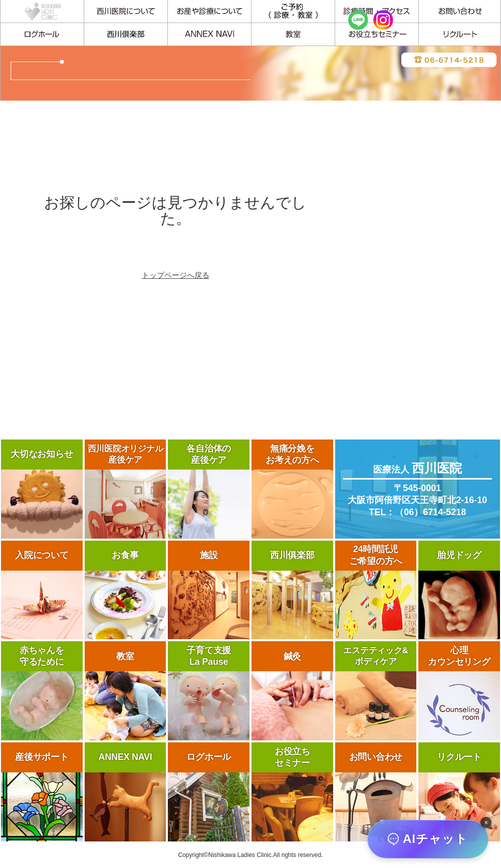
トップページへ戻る (176, 275)
